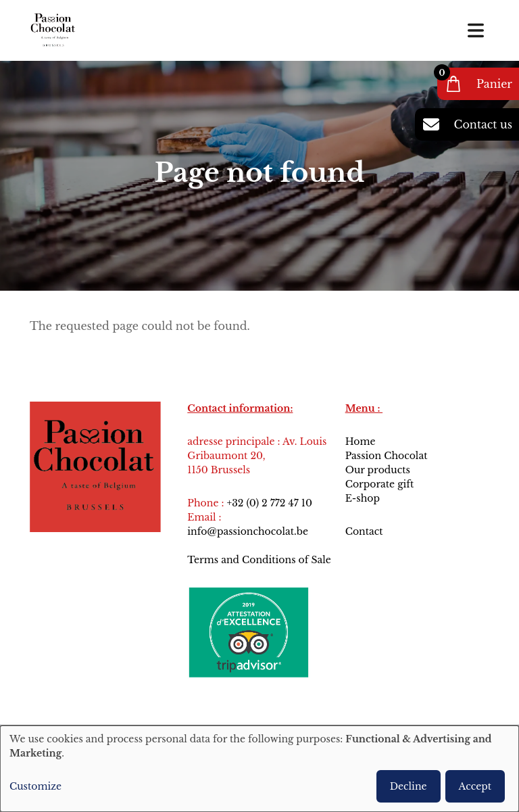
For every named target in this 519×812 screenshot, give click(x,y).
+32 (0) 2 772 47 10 (269, 503)
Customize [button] (35, 786)
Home (361, 441)
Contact (366, 531)
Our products (378, 470)
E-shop (363, 498)
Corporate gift (380, 484)
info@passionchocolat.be (248, 531)
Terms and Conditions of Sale (259, 560)
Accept (475, 786)
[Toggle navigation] (476, 30)
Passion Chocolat (387, 456)
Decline (409, 786)
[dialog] (259, 769)
